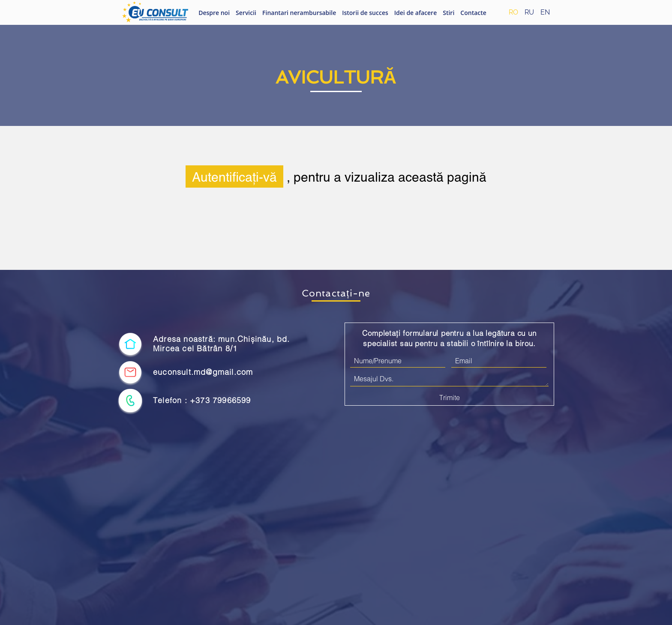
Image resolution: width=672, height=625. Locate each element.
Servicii (246, 13)
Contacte (473, 13)
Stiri (448, 13)
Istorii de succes (365, 13)
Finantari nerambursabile (299, 13)
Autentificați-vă (234, 176)
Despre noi (214, 13)
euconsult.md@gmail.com (203, 372)
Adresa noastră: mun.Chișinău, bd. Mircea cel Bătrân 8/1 (222, 344)
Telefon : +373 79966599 (202, 400)
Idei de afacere (415, 13)
